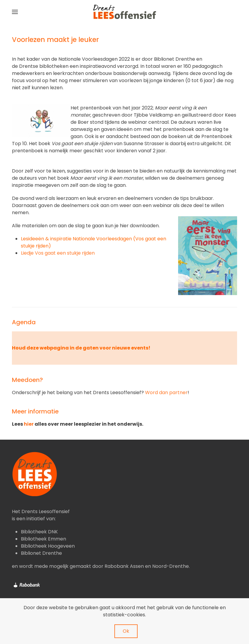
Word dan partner (166, 392)
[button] (15, 12)
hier (29, 424)
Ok (126, 631)
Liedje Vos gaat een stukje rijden (58, 253)
